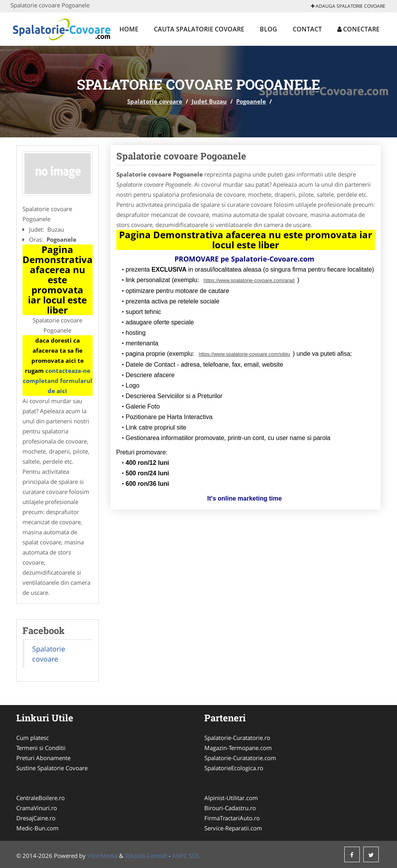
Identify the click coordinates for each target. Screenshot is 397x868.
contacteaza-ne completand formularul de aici (58, 381)
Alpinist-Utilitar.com (231, 798)
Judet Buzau (209, 101)
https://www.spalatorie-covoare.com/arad (249, 280)
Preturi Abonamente (43, 758)
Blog (268, 29)
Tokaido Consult (146, 856)
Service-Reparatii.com (233, 828)
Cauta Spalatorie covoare (199, 29)
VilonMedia (102, 856)
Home (129, 29)
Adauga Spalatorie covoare (348, 6)
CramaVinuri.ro (37, 808)
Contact (307, 29)
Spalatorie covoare (155, 101)
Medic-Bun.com (37, 828)
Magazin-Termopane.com (238, 748)
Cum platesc (33, 738)
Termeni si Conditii (41, 748)
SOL (194, 856)
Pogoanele (251, 101)
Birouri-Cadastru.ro (230, 808)
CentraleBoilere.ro (41, 798)
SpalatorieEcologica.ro (234, 768)
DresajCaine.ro (36, 818)
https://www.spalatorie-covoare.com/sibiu (244, 354)
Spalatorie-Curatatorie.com (240, 758)
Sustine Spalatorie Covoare (52, 768)
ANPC (180, 856)
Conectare (358, 29)
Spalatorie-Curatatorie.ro (237, 738)
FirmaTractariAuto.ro (232, 818)
